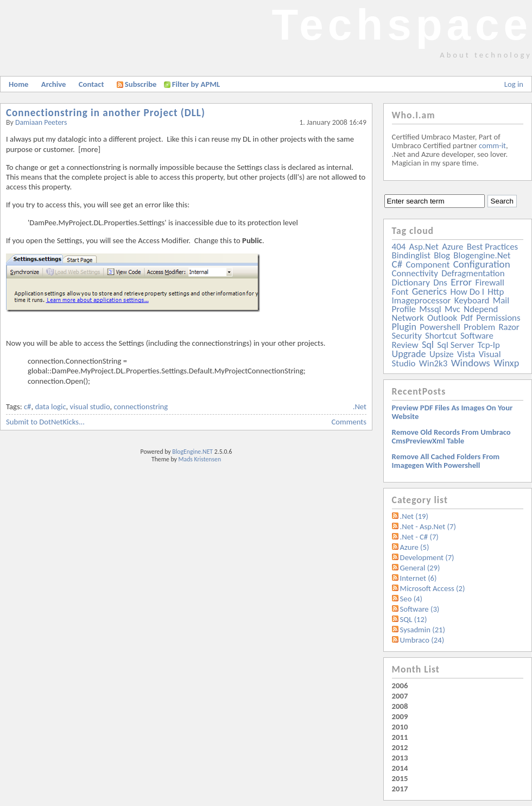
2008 (400, 706)
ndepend (481, 309)
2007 (400, 696)
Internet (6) (419, 578)
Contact (91, 84)
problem (479, 327)
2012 (400, 747)
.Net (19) (414, 516)
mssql (430, 309)
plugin (404, 327)
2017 (400, 789)
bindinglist (411, 255)
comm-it (492, 145)
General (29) (420, 568)
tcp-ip (489, 345)
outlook (442, 318)
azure (452, 247)
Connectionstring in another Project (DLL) (106, 113)
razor (509, 327)
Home (18, 84)
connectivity (415, 273)
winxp (506, 363)
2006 (400, 686)
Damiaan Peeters (41, 122)
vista (466, 354)
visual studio (90, 407)
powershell (440, 327)
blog (442, 255)
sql (428, 345)
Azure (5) (415, 547)
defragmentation (473, 273)
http (496, 292)
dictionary (411, 283)
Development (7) (427, 557)
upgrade (409, 354)
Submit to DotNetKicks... (45, 422)
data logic (50, 407)
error (461, 282)
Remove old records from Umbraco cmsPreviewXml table (451, 436)
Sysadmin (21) (423, 630)
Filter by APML (196, 84)
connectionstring (141, 407)
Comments (349, 422)
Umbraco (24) (422, 640)
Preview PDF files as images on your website (452, 412)
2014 (400, 768)
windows (471, 363)
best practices (492, 247)
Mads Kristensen (200, 459)
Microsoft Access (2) (433, 588)
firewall (490, 283)
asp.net (424, 247)
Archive (54, 84)
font (400, 292)
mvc (452, 309)
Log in (514, 84)
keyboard (472, 300)
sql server (455, 345)
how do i (467, 292)
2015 (400, 778)
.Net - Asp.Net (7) (428, 526)
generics (429, 291)
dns (440, 283)
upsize (442, 354)
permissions (498, 318)
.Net (360, 407)
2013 (400, 758)
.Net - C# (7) (419, 537)
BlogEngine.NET (192, 452)
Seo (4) (411, 599)
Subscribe (137, 84)
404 (399, 247)
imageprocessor (422, 300)
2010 (400, 727)
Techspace (402, 25)
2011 (400, 737)
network (408, 318)
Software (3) (420, 609)
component (428, 265)
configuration (482, 264)
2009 (400, 716)
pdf (466, 318)
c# (28, 407)
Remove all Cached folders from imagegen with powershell (446, 461)
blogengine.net (482, 255)
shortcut (441, 336)
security (407, 336)
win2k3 (433, 363)
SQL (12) (414, 619)
